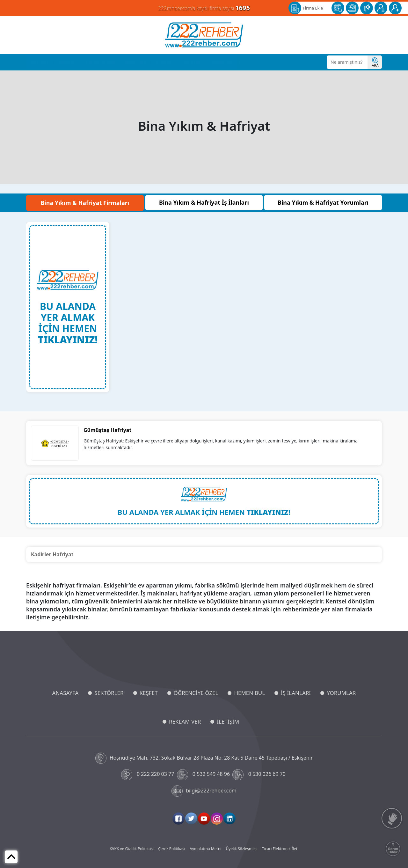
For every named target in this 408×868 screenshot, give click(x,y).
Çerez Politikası (172, 849)
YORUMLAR (341, 693)
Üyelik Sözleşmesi (242, 849)
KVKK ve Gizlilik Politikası (132, 849)
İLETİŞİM (228, 722)
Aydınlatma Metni (205, 849)
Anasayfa (40, 62)
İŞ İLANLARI (296, 693)
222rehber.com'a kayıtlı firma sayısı (204, 8)
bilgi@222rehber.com (204, 791)
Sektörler (67, 62)
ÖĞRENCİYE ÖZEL (196, 693)
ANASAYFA (66, 693)
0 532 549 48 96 (204, 775)
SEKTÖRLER (109, 693)
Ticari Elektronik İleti (280, 849)
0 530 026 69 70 (260, 775)
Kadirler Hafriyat (52, 554)
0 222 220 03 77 (148, 775)
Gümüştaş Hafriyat (107, 430)
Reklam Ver (222, 62)
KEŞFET (149, 693)
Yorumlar (192, 62)
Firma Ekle (313, 8)
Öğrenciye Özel (100, 62)
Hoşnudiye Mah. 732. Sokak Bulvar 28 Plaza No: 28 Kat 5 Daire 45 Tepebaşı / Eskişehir (204, 758)
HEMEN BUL (249, 693)
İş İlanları (164, 62)
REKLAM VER (185, 722)
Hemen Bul (135, 62)
